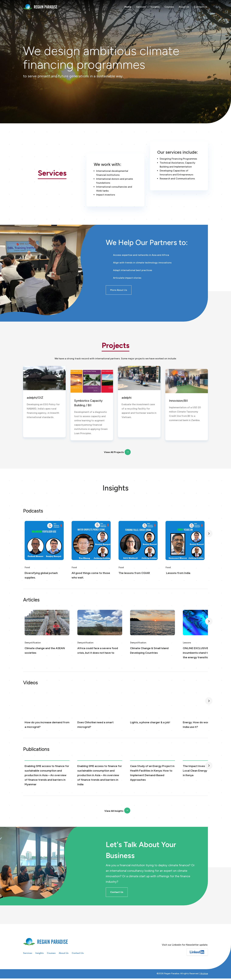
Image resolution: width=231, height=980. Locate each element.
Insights (155, 7)
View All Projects (114, 452)
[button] (209, 534)
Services (141, 7)
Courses (169, 7)
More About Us (119, 290)
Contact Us (201, 7)
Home (128, 7)
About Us (184, 7)
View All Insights (114, 811)
